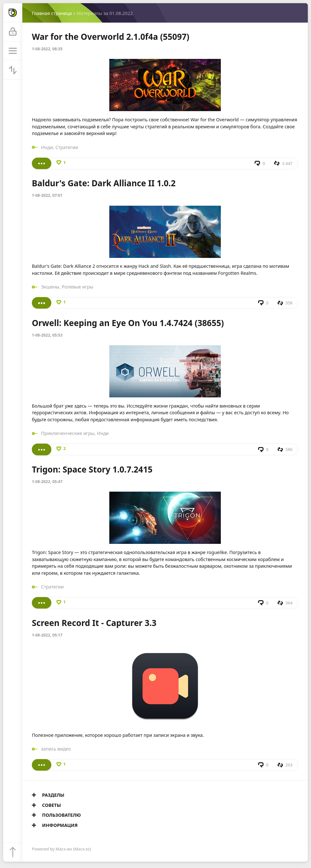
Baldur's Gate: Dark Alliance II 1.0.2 (104, 183)
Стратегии (67, 147)
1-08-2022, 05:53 (47, 335)
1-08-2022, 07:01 (47, 195)
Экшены (50, 287)
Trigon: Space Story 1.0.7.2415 (92, 469)
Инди (47, 147)
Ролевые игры (78, 287)
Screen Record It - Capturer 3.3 (94, 623)
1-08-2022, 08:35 (47, 49)
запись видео (56, 749)
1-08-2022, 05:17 (47, 635)
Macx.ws (64, 849)
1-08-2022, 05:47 (47, 482)
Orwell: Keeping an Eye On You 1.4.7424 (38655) (128, 323)
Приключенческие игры (68, 433)
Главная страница (52, 13)
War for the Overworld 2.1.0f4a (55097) (111, 37)
